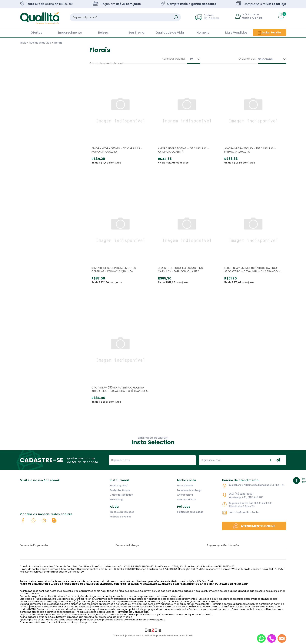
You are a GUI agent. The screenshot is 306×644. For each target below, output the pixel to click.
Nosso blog (116, 499)
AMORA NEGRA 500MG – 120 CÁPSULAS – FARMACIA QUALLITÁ (250, 150)
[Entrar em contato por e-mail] (282, 638)
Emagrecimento (70, 33)
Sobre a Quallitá (119, 485)
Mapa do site (89, 622)
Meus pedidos (185, 485)
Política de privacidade (190, 512)
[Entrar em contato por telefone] (272, 638)
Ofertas (36, 33)
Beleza (103, 33)
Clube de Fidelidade (121, 495)
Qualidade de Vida (170, 33)
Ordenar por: (247, 59)
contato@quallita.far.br (244, 512)
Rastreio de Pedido (121, 517)
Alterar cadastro (187, 499)
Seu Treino (136, 33)
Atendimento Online (258, 526)
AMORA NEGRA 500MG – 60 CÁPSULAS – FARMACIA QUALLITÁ (183, 150)
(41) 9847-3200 (253, 497)
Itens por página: (173, 59)
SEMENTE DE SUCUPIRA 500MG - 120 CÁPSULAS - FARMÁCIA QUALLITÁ (180, 270)
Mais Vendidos (236, 33)
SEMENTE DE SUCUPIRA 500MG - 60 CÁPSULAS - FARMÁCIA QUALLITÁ (114, 270)
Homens (203, 33)
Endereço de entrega (189, 490)
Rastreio (212, 17)
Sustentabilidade (120, 490)
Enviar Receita (271, 32)
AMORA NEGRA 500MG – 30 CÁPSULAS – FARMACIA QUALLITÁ (117, 150)
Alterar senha (185, 495)
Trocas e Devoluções (122, 512)
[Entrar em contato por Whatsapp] (261, 638)
